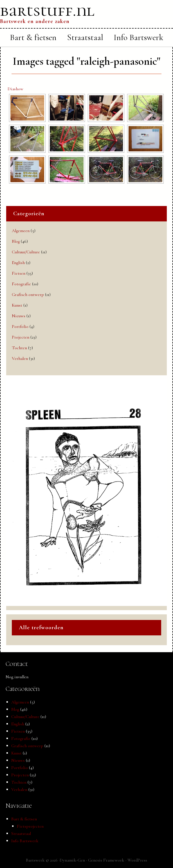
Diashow (15, 89)
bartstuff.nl (47, 10)
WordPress (137, 860)
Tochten (19, 348)
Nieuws (19, 316)
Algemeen (21, 231)
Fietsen (19, 273)
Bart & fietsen (24, 819)
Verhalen (20, 358)
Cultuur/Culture (26, 252)
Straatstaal (21, 834)
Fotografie (21, 284)
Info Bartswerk (25, 841)
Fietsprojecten (30, 826)
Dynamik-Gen (72, 860)
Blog (16, 241)
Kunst (17, 305)
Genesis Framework (106, 860)
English (18, 263)
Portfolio (20, 327)
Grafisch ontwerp (28, 295)
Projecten (21, 337)
